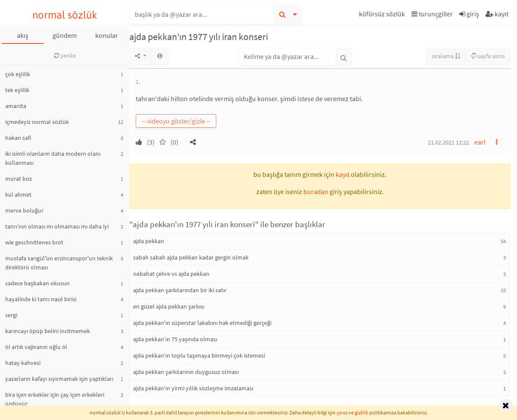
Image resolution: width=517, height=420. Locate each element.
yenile (65, 56)
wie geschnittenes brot (34, 242)
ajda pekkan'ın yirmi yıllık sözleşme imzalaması (193, 388)
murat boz (19, 179)
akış (23, 35)
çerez (342, 412)
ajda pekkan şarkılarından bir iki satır (180, 290)
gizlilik (361, 412)
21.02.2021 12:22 (448, 142)
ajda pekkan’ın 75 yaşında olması (175, 339)
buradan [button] (316, 191)
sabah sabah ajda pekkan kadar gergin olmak (191, 257)
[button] (383, 15)
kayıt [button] (343, 174)
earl (480, 142)
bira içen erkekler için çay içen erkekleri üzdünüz (55, 399)
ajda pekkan (149, 241)
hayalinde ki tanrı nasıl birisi (41, 299)
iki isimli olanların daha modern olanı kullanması (53, 158)
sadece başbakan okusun (37, 283)
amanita (16, 106)
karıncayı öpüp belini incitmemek (48, 331)
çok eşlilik (18, 74)
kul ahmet (18, 195)
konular (107, 35)
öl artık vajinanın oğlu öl (36, 347)
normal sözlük (65, 15)
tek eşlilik (17, 90)
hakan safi (18, 138)
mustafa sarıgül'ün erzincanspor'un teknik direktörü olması (59, 263)
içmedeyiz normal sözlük (37, 122)
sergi (11, 315)
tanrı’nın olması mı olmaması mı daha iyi (57, 226)
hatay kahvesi (23, 363)
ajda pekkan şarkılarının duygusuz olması (186, 372)
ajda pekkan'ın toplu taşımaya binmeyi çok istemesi (199, 355)
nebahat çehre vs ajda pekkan (171, 274)
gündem (65, 35)
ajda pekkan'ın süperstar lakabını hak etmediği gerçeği (202, 323)
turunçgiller (432, 14)
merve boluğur (24, 210)
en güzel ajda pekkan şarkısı (169, 306)
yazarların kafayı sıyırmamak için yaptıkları (59, 379)
